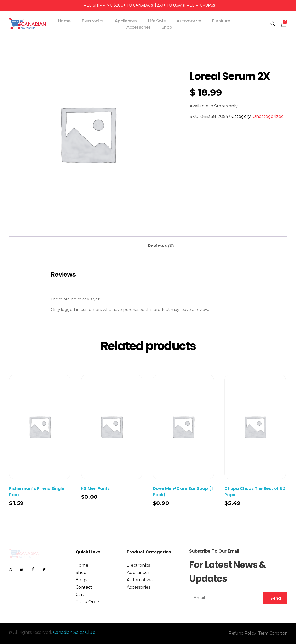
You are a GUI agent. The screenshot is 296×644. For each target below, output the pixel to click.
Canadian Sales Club (74, 632)
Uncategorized (268, 116)
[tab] (161, 244)
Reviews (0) (161, 246)
